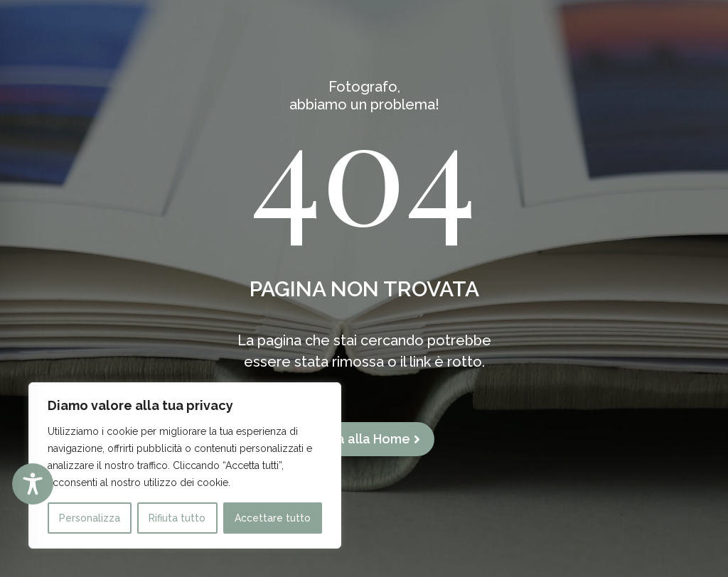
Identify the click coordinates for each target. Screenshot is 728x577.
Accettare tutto (273, 518)
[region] (185, 465)
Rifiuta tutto (177, 518)
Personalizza (90, 518)
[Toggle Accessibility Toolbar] (33, 484)
